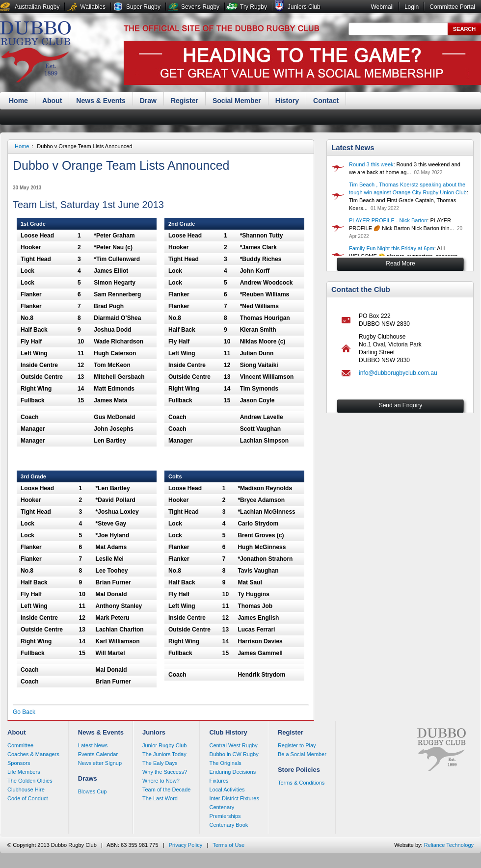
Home (18, 101)
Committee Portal (452, 7)
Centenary (222, 807)
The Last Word (160, 798)
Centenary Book (228, 825)
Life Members (24, 772)
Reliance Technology (449, 845)
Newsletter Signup (100, 763)
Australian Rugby (37, 7)
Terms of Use (228, 845)
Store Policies (299, 770)
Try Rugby (254, 7)
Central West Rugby (233, 745)
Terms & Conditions (301, 783)
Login (412, 7)
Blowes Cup (93, 791)
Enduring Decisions (232, 772)
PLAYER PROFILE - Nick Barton (388, 220)
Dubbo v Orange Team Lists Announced (84, 146)
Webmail (382, 7)
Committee (20, 745)
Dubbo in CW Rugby (234, 754)
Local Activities (227, 789)
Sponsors (19, 763)
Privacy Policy (186, 845)
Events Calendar (98, 754)
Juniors (154, 732)
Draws (88, 778)
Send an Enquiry (401, 405)
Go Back (24, 712)
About (52, 101)
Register (185, 101)
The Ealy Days (160, 763)
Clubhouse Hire (26, 789)
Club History (228, 732)
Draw (148, 101)
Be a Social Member (302, 754)
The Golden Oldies (30, 781)
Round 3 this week (371, 164)
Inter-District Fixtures (234, 798)
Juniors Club (304, 7)
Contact (326, 101)
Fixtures (219, 781)
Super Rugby (143, 7)
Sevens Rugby (200, 7)
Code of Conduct (28, 798)
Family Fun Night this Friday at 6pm (392, 248)
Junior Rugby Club (165, 745)
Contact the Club (361, 289)
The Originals (225, 763)
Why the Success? (165, 772)
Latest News (353, 147)
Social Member (237, 101)
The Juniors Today (164, 754)
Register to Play (297, 745)
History (287, 101)
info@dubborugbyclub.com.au (398, 373)
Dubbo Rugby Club (35, 53)
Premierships (225, 816)
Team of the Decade (166, 789)
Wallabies (93, 7)
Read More (400, 263)
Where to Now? (161, 781)
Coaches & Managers (33, 754)
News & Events (101, 101)
